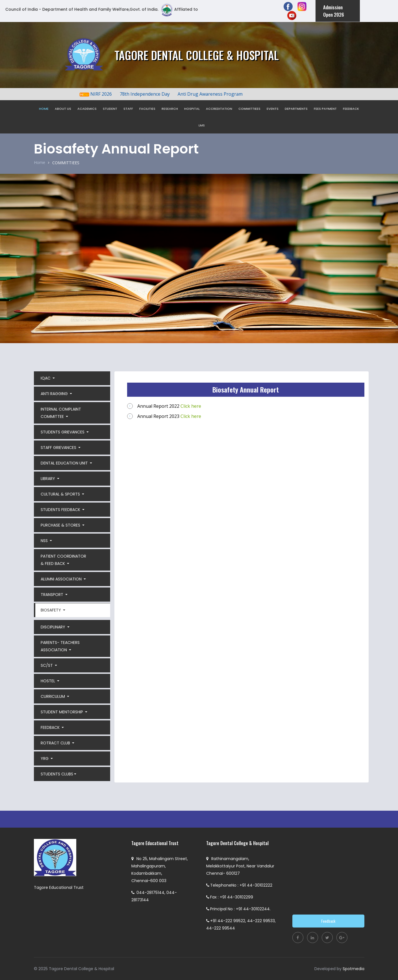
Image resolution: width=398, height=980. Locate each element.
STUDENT (110, 109)
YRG (45, 758)
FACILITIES (147, 109)
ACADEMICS (87, 109)
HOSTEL (48, 681)
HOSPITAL (192, 109)
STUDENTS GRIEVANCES (63, 432)
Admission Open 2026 (334, 11)
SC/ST (47, 665)
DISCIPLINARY (54, 627)
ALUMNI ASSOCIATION (62, 579)
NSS (45, 541)
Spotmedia (354, 969)
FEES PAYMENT (325, 109)
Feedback (328, 921)
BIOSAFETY (51, 610)
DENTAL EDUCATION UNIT (65, 463)
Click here (191, 406)
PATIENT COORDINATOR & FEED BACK (63, 560)
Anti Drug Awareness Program (215, 94)
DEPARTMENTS (296, 109)
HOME (44, 109)
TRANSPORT (53, 595)
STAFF (128, 109)
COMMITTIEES (249, 109)
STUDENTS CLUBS (57, 774)
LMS (202, 125)
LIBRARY (48, 479)
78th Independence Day (150, 94)
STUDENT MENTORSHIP (62, 712)
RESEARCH (170, 109)
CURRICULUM (53, 696)
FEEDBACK (351, 109)
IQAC (46, 378)
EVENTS (273, 109)
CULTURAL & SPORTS (61, 494)
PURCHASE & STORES (61, 525)
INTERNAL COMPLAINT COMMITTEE (61, 413)
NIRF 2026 (106, 94)
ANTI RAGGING (55, 394)
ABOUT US (63, 109)
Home (40, 162)
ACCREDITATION (219, 109)
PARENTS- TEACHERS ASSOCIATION (60, 646)
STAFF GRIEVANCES (59, 448)
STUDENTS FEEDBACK (61, 510)
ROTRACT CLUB (56, 743)
